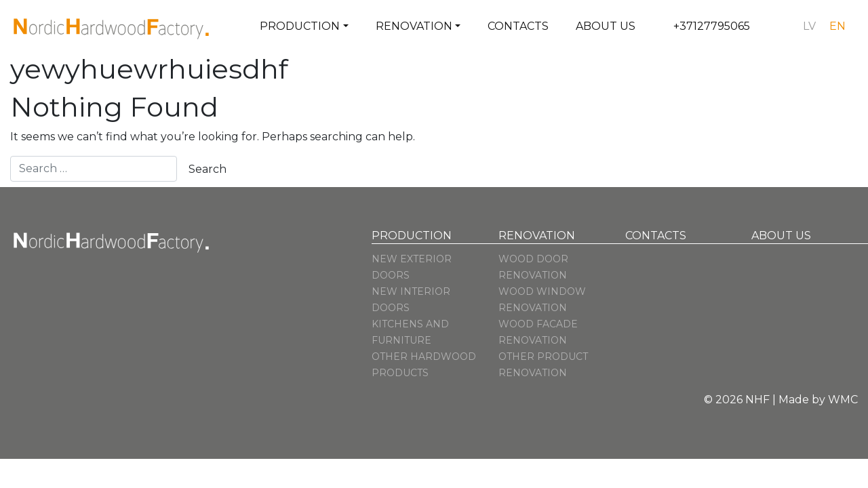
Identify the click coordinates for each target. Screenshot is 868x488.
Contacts (518, 26)
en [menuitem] (837, 26)
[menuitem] (809, 26)
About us (606, 26)
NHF (757, 400)
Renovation (414, 26)
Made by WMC (818, 400)
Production (300, 26)
